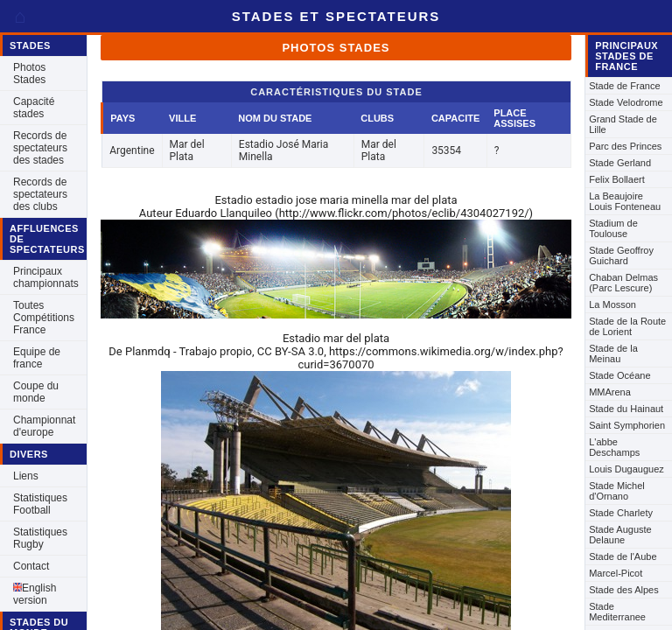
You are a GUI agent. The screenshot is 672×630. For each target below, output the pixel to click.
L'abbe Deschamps (614, 447)
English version (35, 594)
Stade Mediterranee (617, 612)
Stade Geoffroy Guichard (621, 255)
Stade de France (624, 86)
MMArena (610, 392)
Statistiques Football (40, 504)
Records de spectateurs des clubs (40, 194)
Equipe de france (37, 358)
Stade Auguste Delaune (620, 535)
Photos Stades (29, 73)
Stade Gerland (620, 163)
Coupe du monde (36, 392)
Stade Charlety (621, 513)
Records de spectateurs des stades (40, 148)
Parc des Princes (625, 146)
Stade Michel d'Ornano (617, 491)
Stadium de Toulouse (613, 228)
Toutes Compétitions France (44, 318)
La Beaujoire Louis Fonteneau (625, 201)
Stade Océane (619, 375)
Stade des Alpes (624, 590)
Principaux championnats (46, 277)
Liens (26, 476)
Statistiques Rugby (40, 538)
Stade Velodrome (626, 102)
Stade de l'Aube (623, 556)
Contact (31, 566)
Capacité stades (34, 108)
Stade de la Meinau (613, 353)
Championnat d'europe (44, 426)
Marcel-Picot (616, 573)
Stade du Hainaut (626, 409)
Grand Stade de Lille (623, 124)
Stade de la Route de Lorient (627, 326)
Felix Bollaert (617, 179)
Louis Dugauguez (626, 469)
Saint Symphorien (627, 425)
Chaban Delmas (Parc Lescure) (623, 283)
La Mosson (612, 304)
